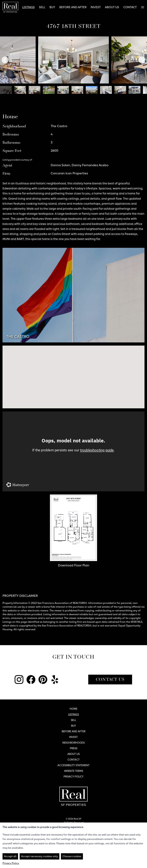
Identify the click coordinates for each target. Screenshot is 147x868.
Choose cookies (72, 856)
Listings (29, 7)
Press (74, 748)
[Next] (142, 60)
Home (73, 709)
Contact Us (110, 680)
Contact (130, 7)
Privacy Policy (74, 777)
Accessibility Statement (73, 765)
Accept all (10, 856)
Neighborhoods (73, 743)
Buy (52, 7)
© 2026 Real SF (74, 819)
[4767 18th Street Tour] (73, 451)
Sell (42, 7)
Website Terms (74, 771)
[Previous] (5, 60)
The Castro (18, 337)
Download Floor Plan (74, 565)
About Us (112, 7)
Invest (96, 7)
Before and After (73, 7)
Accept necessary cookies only (39, 856)
